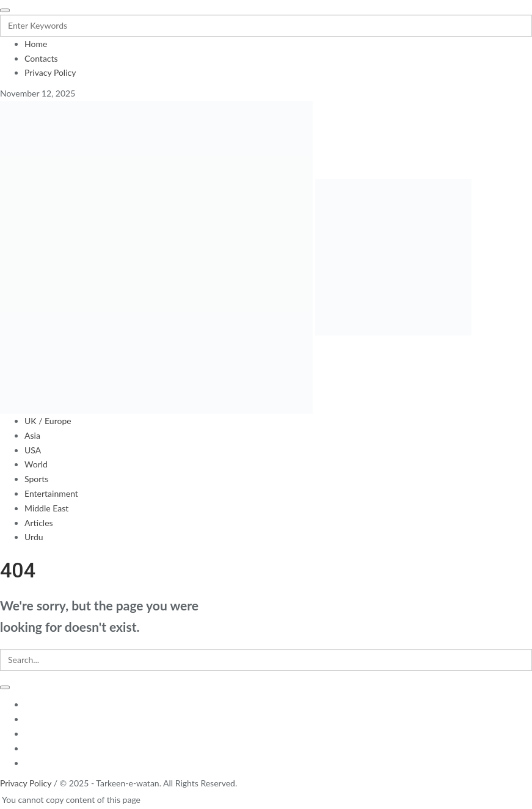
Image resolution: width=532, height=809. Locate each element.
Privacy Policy (26, 783)
